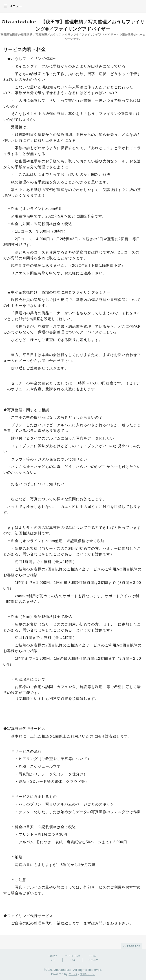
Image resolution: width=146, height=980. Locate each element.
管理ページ (87, 974)
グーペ (73, 974)
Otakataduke (63, 970)
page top (131, 946)
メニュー (13, 6)
